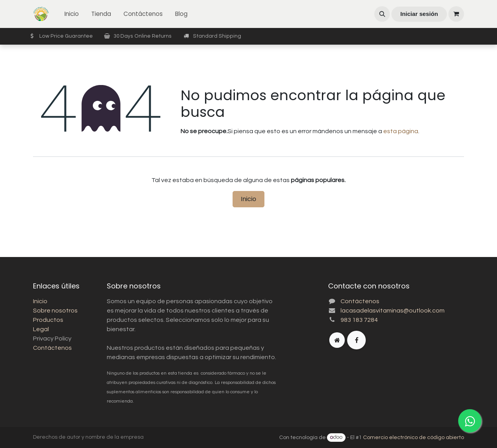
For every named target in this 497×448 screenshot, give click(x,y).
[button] (382, 14)
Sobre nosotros (55, 311)
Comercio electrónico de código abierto (414, 438)
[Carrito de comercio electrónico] (456, 14)
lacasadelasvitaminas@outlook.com (393, 311)
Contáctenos (52, 348)
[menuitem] (72, 14)
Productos (48, 320)
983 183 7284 (359, 320)
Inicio (248, 199)
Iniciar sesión (419, 14)
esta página (401, 131)
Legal (41, 329)
